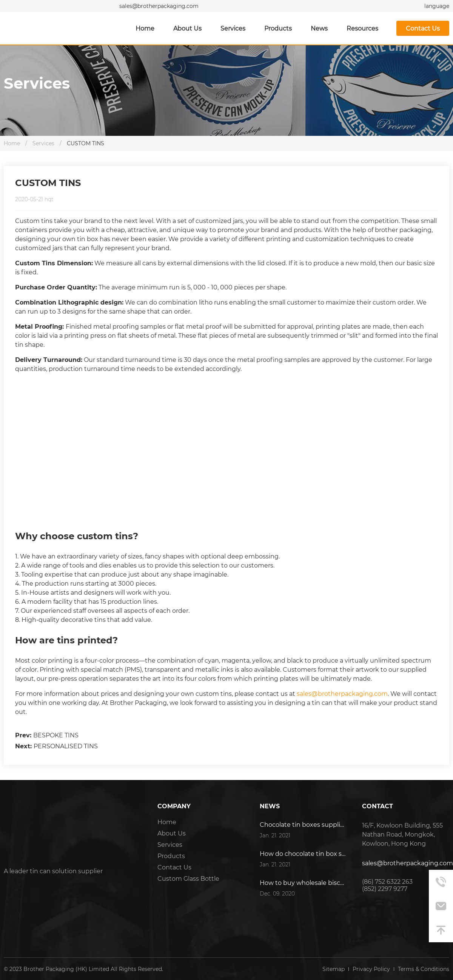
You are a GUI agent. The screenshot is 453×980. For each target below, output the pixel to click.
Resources (362, 28)
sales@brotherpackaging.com (159, 6)
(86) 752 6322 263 (387, 882)
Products (278, 28)
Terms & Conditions (424, 969)
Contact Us (423, 28)
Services (233, 28)
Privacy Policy (371, 969)
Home (145, 28)
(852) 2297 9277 (385, 889)
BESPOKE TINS (56, 735)
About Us (187, 28)
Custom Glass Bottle (188, 879)
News (319, 28)
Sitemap (334, 969)
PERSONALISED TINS (66, 746)
